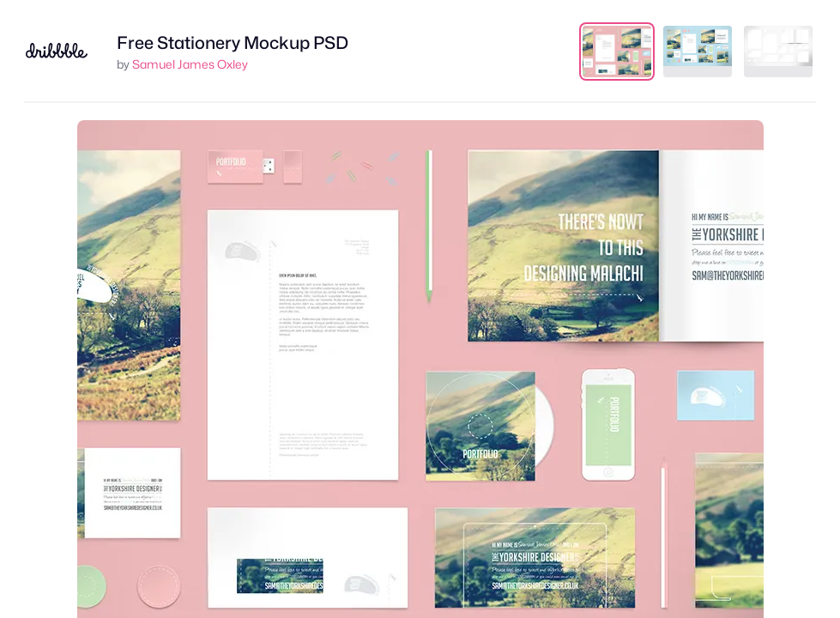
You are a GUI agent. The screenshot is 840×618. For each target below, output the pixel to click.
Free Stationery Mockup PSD (233, 43)
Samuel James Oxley (190, 64)
